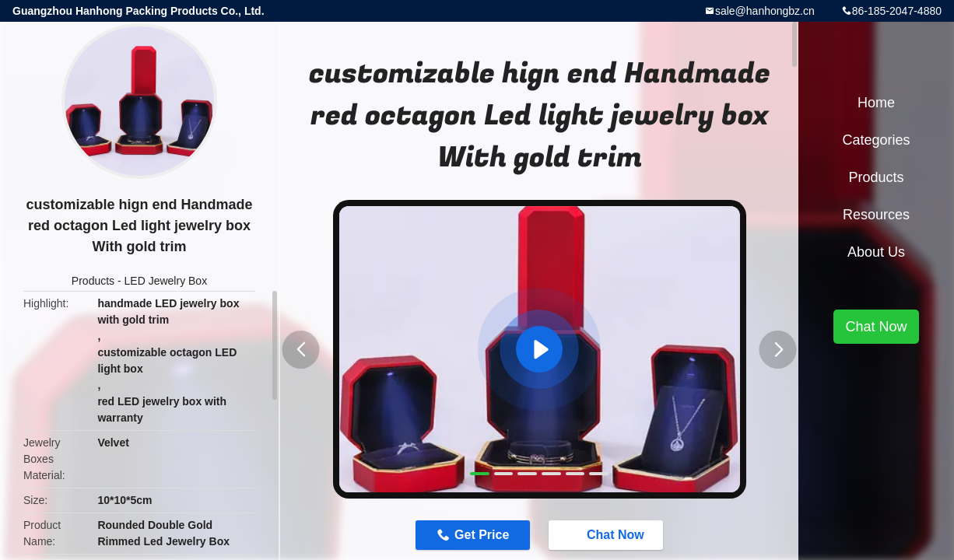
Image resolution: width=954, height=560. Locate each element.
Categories (876, 140)
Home (876, 103)
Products (93, 281)
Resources (876, 215)
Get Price (482, 535)
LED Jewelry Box (166, 281)
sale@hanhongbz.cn (765, 11)
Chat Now (608, 534)
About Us (876, 252)
